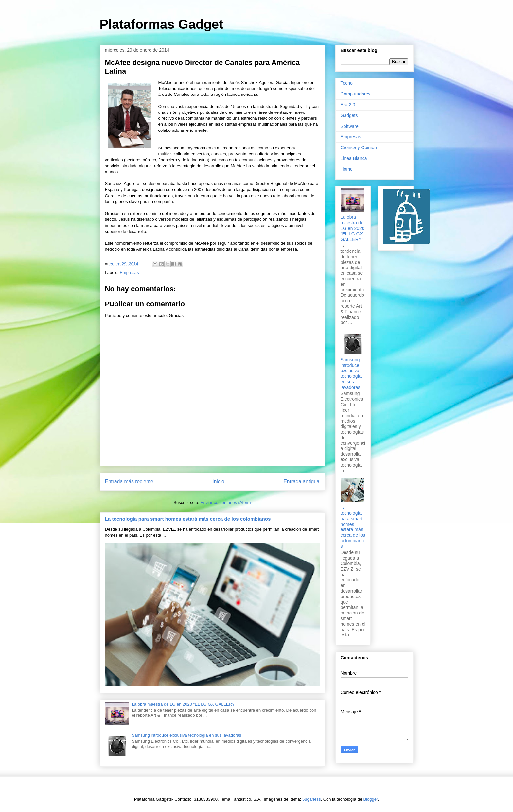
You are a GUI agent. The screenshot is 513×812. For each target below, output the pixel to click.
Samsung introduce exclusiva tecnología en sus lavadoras (187, 735)
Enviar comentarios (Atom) (226, 502)
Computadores (356, 94)
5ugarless (311, 799)
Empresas (129, 273)
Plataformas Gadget (162, 24)
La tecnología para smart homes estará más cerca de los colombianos (188, 519)
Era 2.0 (348, 105)
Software (350, 126)
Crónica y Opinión (359, 147)
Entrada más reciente (129, 482)
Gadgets (349, 115)
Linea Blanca (354, 158)
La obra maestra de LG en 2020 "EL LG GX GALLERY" (184, 704)
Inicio (218, 482)
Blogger (371, 799)
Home (347, 169)
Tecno (347, 83)
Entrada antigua (301, 482)
